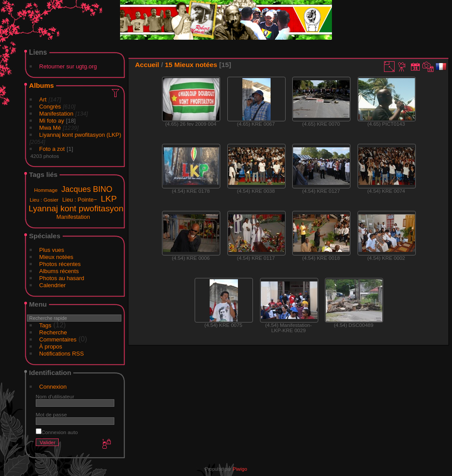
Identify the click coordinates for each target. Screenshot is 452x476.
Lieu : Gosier (44, 200)
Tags (45, 325)
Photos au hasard (62, 278)
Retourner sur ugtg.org (68, 66)
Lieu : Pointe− (80, 200)
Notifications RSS (62, 354)
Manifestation (56, 114)
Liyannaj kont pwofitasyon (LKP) (80, 135)
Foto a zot (52, 149)
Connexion (53, 387)
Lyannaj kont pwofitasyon (76, 208)
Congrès (50, 107)
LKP (109, 199)
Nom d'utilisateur (55, 396)
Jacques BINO (87, 189)
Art (43, 99)
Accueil (147, 65)
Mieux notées (56, 257)
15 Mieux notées (191, 65)
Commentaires (58, 339)
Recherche (53, 332)
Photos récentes (60, 264)
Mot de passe (51, 414)
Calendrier (53, 285)
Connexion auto (57, 432)
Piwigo (240, 469)
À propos (51, 347)
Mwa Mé (50, 128)
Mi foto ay (52, 121)
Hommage (46, 190)
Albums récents (59, 271)
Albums (41, 85)
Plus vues (52, 250)
